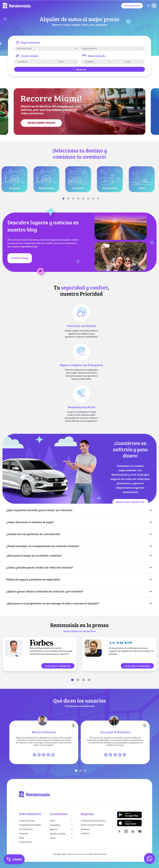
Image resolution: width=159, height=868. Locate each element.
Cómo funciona (27, 821)
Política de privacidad (92, 825)
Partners (85, 829)
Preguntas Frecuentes (30, 825)
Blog (22, 838)
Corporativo (26, 842)
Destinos (24, 833)
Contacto (85, 833)
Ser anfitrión (26, 829)
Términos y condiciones (93, 821)
